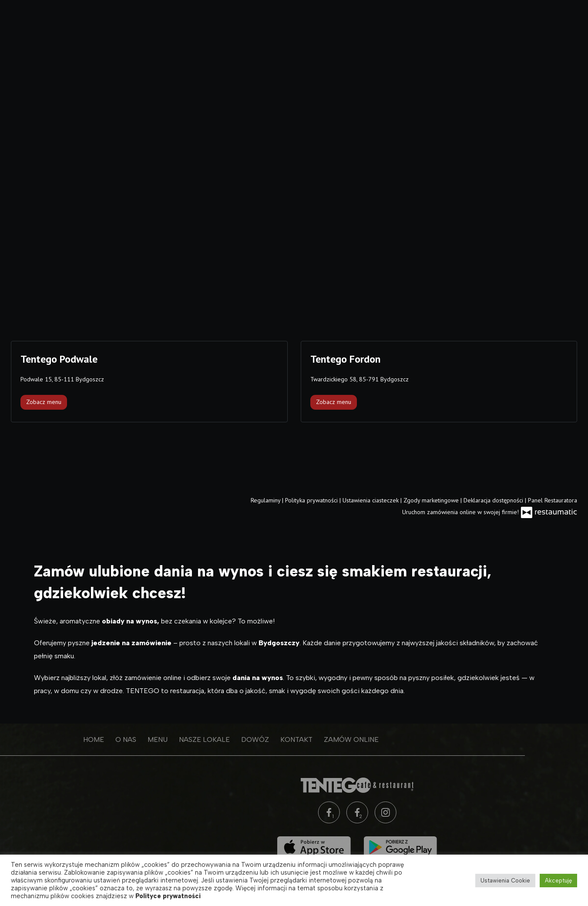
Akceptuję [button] (558, 881)
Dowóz (205, 739)
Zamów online (301, 739)
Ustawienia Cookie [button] (505, 881)
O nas (76, 739)
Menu (108, 739)
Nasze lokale (154, 739)
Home (44, 739)
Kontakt (246, 739)
